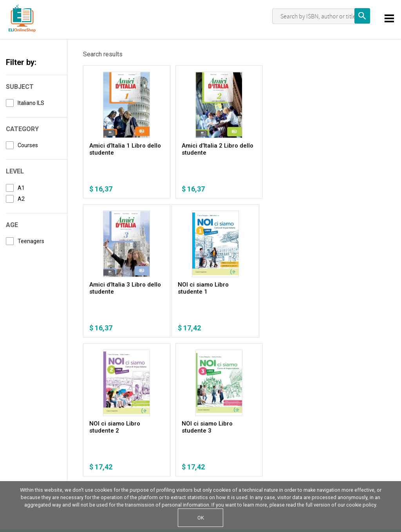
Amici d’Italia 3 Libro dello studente (281, 149)
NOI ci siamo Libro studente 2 (197, 288)
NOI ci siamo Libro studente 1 (115, 288)
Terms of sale (110, 449)
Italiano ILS (31, 103)
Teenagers (31, 241)
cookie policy (361, 505)
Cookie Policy (63, 449)
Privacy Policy (24, 449)
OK (201, 518)
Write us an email (329, 450)
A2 (21, 199)
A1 (21, 188)
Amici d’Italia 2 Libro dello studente (199, 149)
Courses (28, 145)
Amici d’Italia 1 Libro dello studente (117, 149)
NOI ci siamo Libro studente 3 (278, 288)
